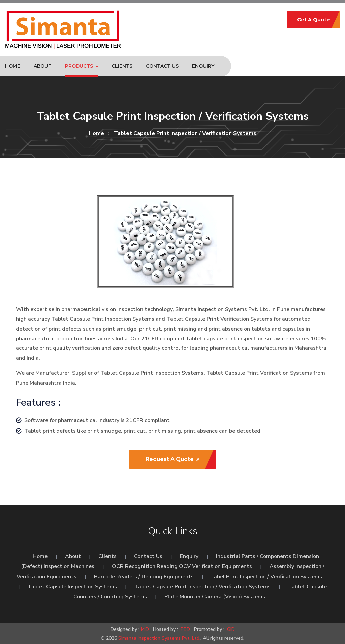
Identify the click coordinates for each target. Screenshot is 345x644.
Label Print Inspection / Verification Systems (267, 577)
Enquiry (203, 66)
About (43, 66)
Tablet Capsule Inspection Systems (72, 587)
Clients (122, 66)
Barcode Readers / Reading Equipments (144, 577)
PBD (185, 629)
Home (13, 66)
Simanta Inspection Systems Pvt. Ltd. (159, 638)
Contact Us (162, 66)
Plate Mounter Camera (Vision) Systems (215, 597)
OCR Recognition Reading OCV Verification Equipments (182, 566)
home (96, 133)
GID (230, 629)
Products (79, 66)
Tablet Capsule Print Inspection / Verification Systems (202, 587)
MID (145, 629)
